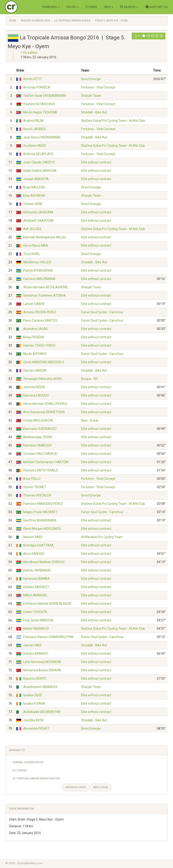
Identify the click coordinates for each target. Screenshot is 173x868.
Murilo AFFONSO (35, 354)
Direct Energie (91, 79)
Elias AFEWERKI (34, 196)
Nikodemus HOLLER (37, 262)
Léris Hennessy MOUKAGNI (42, 662)
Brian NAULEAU (34, 187)
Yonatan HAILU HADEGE (40, 454)
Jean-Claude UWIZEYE (39, 162)
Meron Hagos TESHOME (40, 112)
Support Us (156, 7)
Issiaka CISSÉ (33, 695)
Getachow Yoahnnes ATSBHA (44, 295)
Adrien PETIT (33, 79)
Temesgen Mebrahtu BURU (43, 379)
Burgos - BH (89, 379)
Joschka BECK (33, 720)
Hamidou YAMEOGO (38, 445)
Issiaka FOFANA (34, 703)
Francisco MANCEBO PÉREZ (43, 504)
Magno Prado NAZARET (40, 512)
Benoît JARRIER (34, 129)
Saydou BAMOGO (36, 654)
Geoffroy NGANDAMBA (40, 520)
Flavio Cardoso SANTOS (40, 320)
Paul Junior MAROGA (38, 620)
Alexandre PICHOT (36, 728)
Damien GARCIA (35, 370)
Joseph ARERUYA (36, 179)
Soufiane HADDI (34, 146)
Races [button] (73, 7)
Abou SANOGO (34, 554)
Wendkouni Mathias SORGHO (44, 562)
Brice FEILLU (32, 479)
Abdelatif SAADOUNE (39, 221)
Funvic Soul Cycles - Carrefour (102, 312)
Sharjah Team (91, 96)
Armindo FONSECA (37, 87)
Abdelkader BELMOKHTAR (42, 712)
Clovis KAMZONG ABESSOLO (44, 362)
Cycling (21, 7)
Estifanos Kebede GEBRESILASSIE (47, 604)
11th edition (29, 53)
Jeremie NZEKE (34, 387)
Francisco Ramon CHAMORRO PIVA (48, 637)
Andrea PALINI (33, 121)
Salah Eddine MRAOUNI (40, 171)
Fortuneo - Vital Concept (98, 87)
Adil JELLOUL (33, 229)
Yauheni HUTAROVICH (39, 104)
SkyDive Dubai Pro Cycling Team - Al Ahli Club (113, 121)
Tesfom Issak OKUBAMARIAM (45, 96)
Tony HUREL (32, 254)
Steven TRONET (35, 487)
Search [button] (129, 7)
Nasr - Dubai (90, 420)
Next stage (101, 787)
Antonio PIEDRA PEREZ (40, 312)
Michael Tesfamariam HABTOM (46, 462)
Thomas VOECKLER (37, 495)
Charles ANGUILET (36, 587)
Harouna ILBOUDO (36, 395)
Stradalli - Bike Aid (94, 112)
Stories (91, 7)
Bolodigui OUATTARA (38, 545)
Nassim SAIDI (33, 537)
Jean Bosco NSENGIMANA (42, 137)
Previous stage (76, 787)
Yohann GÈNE (33, 204)
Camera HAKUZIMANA (39, 279)
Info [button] (109, 7)
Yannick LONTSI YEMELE (41, 470)
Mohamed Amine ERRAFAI (42, 670)
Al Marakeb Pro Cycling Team (102, 537)
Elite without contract (96, 162)
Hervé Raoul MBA (36, 246)
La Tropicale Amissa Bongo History (36, 779)
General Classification (28, 762)
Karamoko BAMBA (36, 579)
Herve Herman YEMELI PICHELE (45, 404)
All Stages (20, 770)
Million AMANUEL (35, 595)
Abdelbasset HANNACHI (40, 687)
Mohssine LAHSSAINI (38, 212)
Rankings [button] (51, 7)
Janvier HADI (32, 645)
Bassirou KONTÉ (35, 679)
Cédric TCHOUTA (35, 612)
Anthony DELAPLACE (38, 154)
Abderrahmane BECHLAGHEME (46, 287)
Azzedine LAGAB (35, 329)
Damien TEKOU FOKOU (39, 345)
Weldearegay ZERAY (38, 437)
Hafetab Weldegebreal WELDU (45, 237)
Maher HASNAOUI (36, 629)
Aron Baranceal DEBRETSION (44, 412)
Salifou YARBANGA (37, 570)
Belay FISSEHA (34, 337)
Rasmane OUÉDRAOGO (40, 429)
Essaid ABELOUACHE (38, 420)
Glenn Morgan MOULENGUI (42, 529)
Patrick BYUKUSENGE (38, 271)
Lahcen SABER (34, 304)
